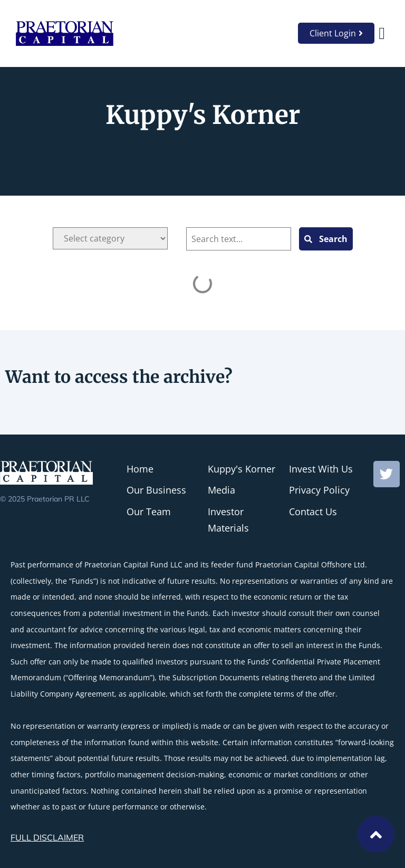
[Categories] (110, 238)
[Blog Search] (239, 239)
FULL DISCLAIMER (47, 837)
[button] (382, 33)
